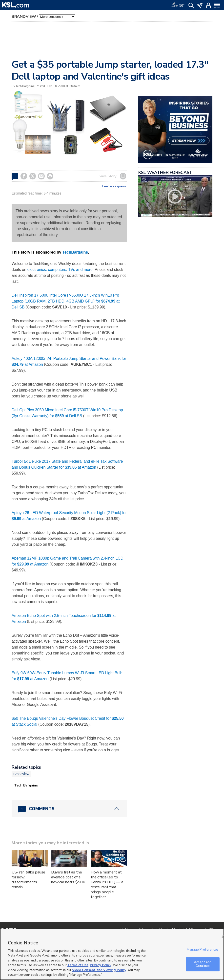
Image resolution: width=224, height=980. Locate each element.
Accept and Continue (203, 964)
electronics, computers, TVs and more (60, 270)
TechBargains (75, 252)
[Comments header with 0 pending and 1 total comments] (69, 809)
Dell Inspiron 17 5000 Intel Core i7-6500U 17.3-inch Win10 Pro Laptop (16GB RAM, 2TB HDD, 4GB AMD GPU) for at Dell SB (66, 301)
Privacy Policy (101, 965)
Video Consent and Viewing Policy (99, 970)
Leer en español (114, 186)
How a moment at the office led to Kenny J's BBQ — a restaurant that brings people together (107, 885)
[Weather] (178, 5)
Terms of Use (78, 965)
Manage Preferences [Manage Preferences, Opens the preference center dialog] (203, 950)
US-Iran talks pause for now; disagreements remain (28, 880)
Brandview (24, 17)
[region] (112, 954)
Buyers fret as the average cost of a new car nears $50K (68, 877)
